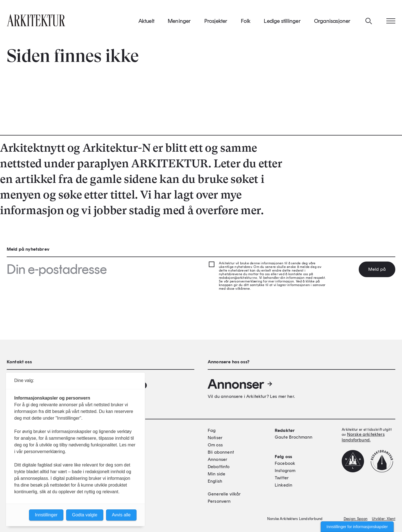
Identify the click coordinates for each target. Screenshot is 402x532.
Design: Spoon (356, 519)
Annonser (240, 384)
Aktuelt (146, 22)
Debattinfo (219, 467)
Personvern (219, 501)
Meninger (179, 22)
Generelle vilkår (224, 494)
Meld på (377, 269)
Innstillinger (46, 515)
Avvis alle (121, 515)
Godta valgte (85, 515)
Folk (246, 22)
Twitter (282, 478)
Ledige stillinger (282, 22)
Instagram (285, 471)
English (215, 481)
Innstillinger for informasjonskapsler (357, 527)
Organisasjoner (332, 22)
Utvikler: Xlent (384, 519)
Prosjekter (216, 22)
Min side (216, 474)
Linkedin (283, 485)
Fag (212, 430)
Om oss (215, 445)
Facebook (285, 463)
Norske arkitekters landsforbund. (363, 437)
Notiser (215, 438)
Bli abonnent (221, 452)
